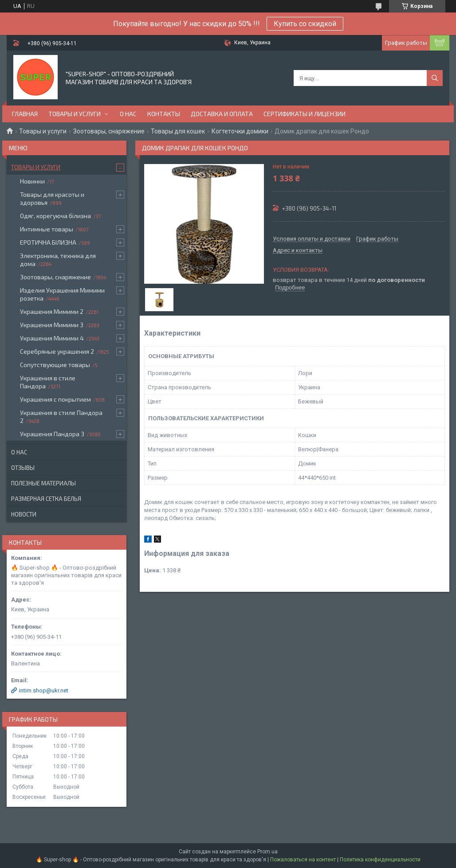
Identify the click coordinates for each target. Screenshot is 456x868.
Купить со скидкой (305, 24)
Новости (24, 514)
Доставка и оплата (222, 114)
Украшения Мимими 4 (52, 338)
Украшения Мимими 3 (52, 325)
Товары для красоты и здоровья (52, 198)
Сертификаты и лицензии (305, 114)
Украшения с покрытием (55, 399)
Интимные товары (47, 229)
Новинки (32, 181)
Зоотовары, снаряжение (109, 131)
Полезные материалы (43, 483)
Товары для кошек (178, 131)
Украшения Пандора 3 (52, 434)
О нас (128, 114)
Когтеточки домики (240, 131)
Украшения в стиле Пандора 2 (61, 416)
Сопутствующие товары (55, 365)
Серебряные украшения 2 (57, 351)
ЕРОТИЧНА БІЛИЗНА (48, 242)
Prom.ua (267, 852)
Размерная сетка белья (46, 499)
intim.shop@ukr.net (44, 690)
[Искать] (435, 78)
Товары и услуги (75, 114)
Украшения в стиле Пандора (48, 382)
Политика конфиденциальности (380, 860)
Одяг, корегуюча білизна (55, 216)
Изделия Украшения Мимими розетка (62, 294)
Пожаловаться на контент (303, 860)
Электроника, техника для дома (58, 260)
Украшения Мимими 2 (52, 311)
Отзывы (23, 468)
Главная (25, 114)
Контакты (164, 114)
